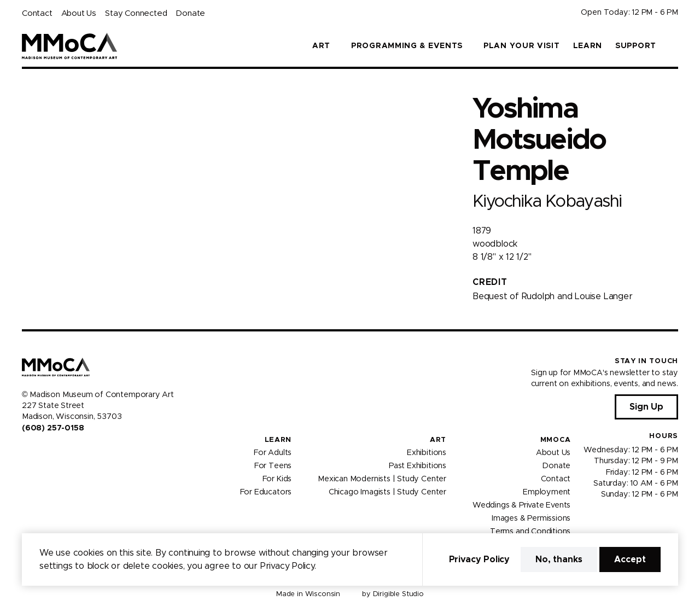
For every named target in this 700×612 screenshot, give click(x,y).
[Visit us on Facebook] (26, 451)
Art (438, 440)
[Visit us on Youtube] (52, 451)
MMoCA (556, 440)
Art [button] (321, 46)
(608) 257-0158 (53, 428)
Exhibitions (427, 453)
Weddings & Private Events (521, 505)
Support (636, 46)
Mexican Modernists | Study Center (382, 479)
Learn (588, 46)
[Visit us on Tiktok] (66, 451)
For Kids (277, 479)
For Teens (273, 466)
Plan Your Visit (522, 46)
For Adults (273, 453)
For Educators (266, 492)
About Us (79, 13)
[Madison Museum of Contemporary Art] (70, 46)
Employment (547, 492)
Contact (37, 13)
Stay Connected (136, 13)
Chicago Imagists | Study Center (387, 492)
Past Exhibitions (418, 466)
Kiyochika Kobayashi (547, 202)
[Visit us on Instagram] (39, 451)
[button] (674, 46)
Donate (190, 13)
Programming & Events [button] (407, 46)
